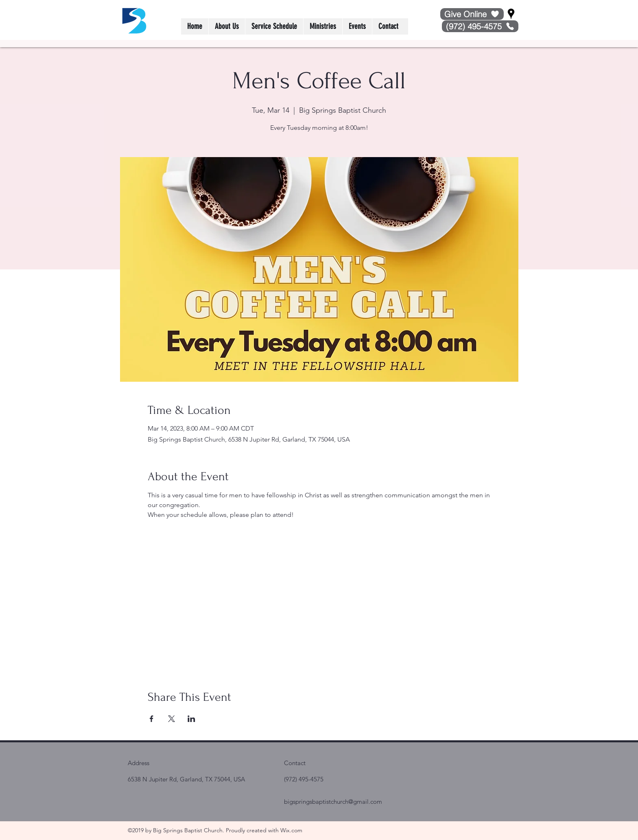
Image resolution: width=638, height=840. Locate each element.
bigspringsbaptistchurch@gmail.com (333, 802)
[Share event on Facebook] (152, 719)
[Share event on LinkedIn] (191, 719)
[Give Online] (472, 14)
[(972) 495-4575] (480, 26)
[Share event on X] (172, 719)
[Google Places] (511, 14)
